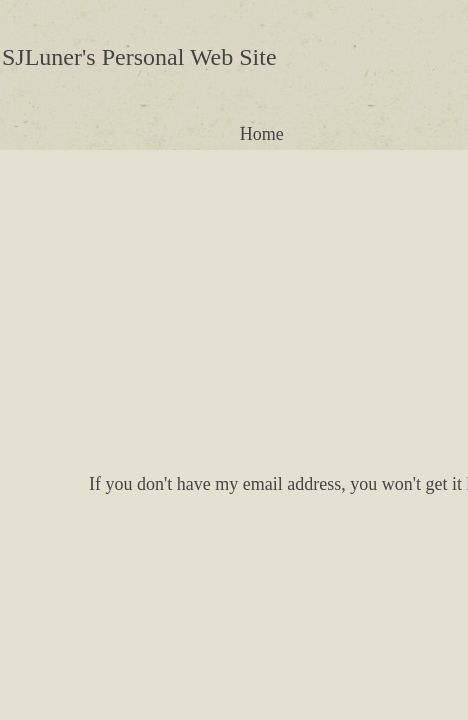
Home (262, 134)
